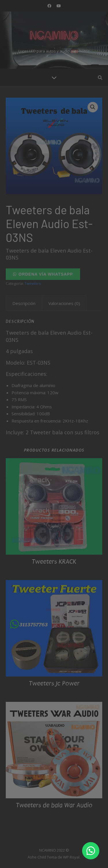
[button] (91, 851)
